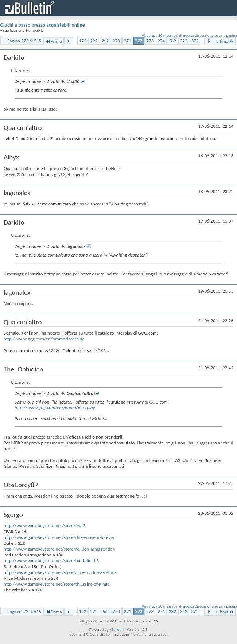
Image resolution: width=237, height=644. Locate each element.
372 (195, 41)
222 (94, 41)
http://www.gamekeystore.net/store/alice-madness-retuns (60, 572)
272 (139, 41)
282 (172, 41)
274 (161, 41)
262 (105, 41)
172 (83, 41)
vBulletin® (118, 630)
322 (184, 41)
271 (128, 41)
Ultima (225, 41)
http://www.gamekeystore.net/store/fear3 (44, 526)
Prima (54, 41)
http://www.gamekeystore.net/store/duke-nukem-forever (59, 537)
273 (150, 41)
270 (116, 41)
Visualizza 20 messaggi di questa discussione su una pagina (189, 36)
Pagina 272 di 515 (24, 41)
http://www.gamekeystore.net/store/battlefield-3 (51, 561)
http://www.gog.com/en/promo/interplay (44, 339)
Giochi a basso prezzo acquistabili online (42, 25)
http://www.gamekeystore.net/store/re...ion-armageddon (59, 549)
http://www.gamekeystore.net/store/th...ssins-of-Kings (56, 584)
